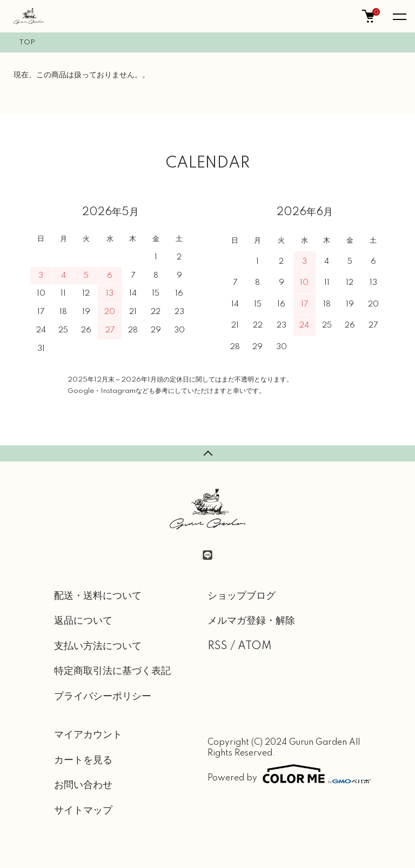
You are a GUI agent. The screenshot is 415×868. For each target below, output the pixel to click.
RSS (217, 646)
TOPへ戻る (207, 453)
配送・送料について (98, 596)
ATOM (255, 646)
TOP (27, 42)
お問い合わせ (83, 785)
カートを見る (83, 760)
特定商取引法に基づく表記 (112, 671)
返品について (83, 621)
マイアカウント (88, 735)
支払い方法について (98, 646)
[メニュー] (399, 16)
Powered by (284, 774)
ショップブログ (242, 596)
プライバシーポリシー (103, 697)
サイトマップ (83, 811)
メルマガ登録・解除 (251, 621)
